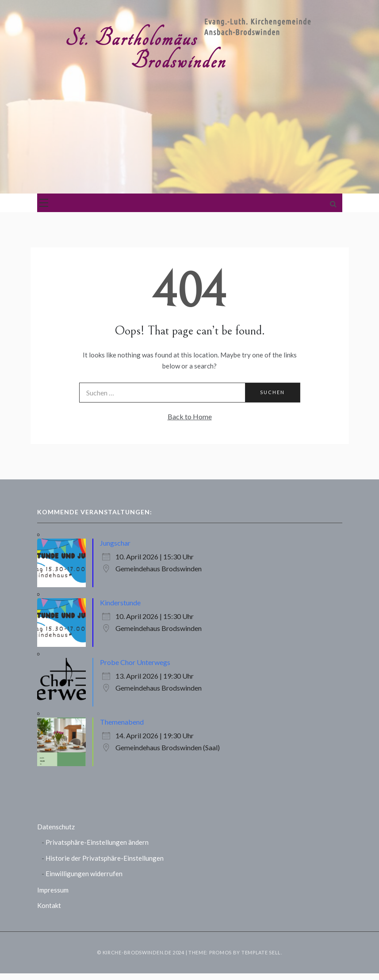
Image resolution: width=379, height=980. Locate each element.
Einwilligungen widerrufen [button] (84, 874)
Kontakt (49, 905)
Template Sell (261, 952)
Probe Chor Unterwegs (135, 662)
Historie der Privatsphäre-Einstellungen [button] (105, 858)
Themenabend (122, 722)
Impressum (53, 890)
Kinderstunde (120, 602)
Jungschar (115, 543)
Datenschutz (56, 827)
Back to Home (190, 416)
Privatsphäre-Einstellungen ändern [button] (97, 842)
